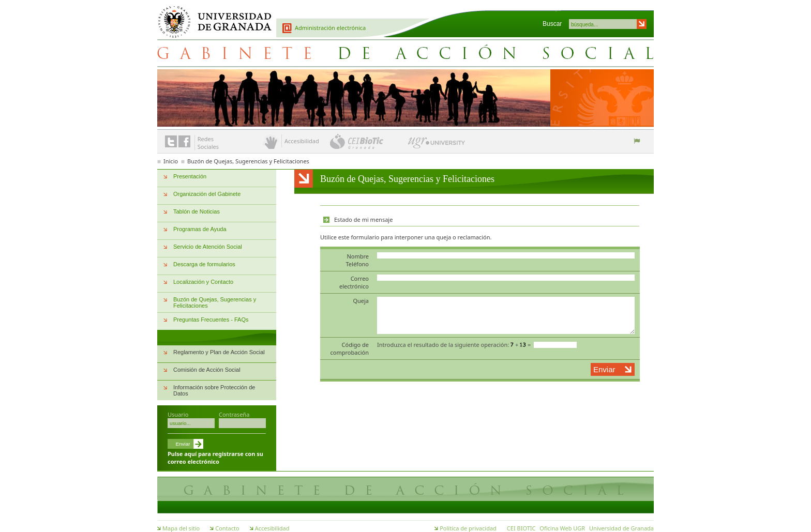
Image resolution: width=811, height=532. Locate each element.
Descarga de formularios (204, 264)
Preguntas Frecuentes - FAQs (211, 320)
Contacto (227, 528)
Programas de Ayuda (200, 229)
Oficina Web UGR (562, 528)
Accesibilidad (272, 528)
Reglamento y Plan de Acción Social (219, 352)
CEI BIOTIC (521, 528)
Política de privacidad (468, 528)
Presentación (190, 176)
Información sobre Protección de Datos (214, 390)
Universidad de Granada (211, 16)
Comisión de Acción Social (207, 370)
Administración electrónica (330, 28)
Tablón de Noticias (197, 211)
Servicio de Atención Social (208, 247)
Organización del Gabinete (207, 194)
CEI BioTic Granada (368, 141)
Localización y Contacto (203, 282)
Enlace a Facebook (184, 141)
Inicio (171, 161)
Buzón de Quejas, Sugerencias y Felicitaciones (248, 161)
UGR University (437, 145)
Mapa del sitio (181, 528)
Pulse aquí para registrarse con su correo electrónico (215, 458)
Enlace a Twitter (171, 141)
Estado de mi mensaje (363, 219)
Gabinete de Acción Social (405, 53)
